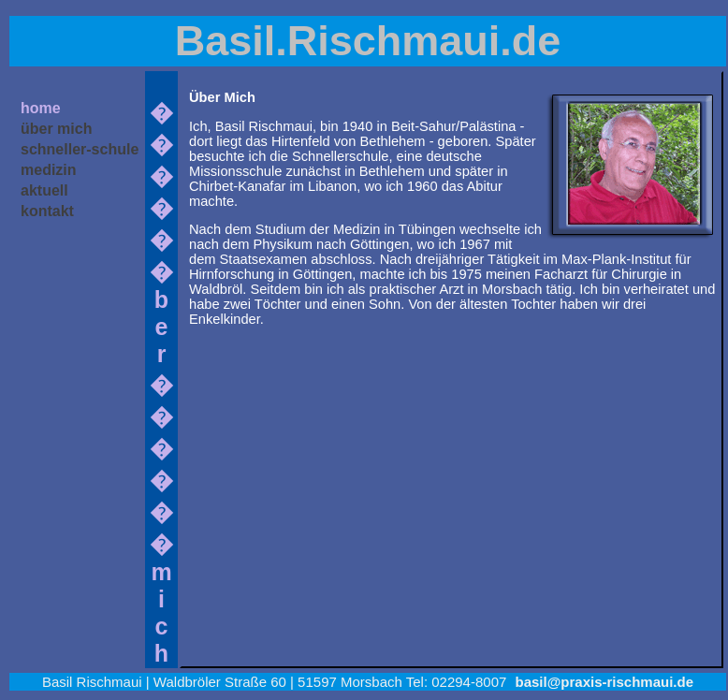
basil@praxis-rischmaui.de (605, 682)
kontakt (47, 211)
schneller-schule (80, 149)
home (41, 108)
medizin (49, 170)
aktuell (44, 190)
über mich (56, 129)
